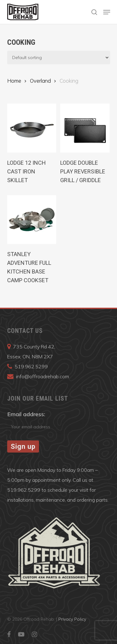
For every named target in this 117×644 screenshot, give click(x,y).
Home (14, 81)
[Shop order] (59, 57)
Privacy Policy (72, 619)
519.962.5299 (31, 366)
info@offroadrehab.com (42, 376)
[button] (107, 12)
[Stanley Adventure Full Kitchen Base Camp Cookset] (32, 220)
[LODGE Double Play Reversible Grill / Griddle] (85, 128)
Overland (40, 81)
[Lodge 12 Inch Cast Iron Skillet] (32, 128)
